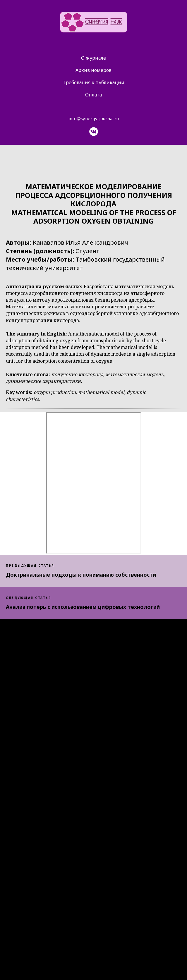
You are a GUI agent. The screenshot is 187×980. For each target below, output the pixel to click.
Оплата (93, 95)
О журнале (93, 58)
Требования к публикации (93, 82)
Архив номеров (93, 70)
